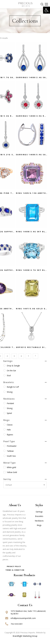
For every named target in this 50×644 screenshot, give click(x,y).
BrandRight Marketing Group (25, 640)
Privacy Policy (14, 571)
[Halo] (4, 434)
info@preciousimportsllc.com (23, 622)
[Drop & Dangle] (4, 370)
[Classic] (4, 429)
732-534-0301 (17, 628)
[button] (47, 10)
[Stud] (4, 379)
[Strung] (4, 396)
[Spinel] (4, 417)
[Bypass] (4, 439)
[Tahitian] (4, 455)
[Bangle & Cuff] (4, 391)
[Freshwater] (4, 450)
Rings (39, 529)
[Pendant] (4, 407)
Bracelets (39, 520)
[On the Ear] (4, 375)
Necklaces (39, 525)
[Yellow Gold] (4, 476)
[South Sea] (4, 460)
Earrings (39, 516)
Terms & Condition (15, 574)
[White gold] (4, 471)
